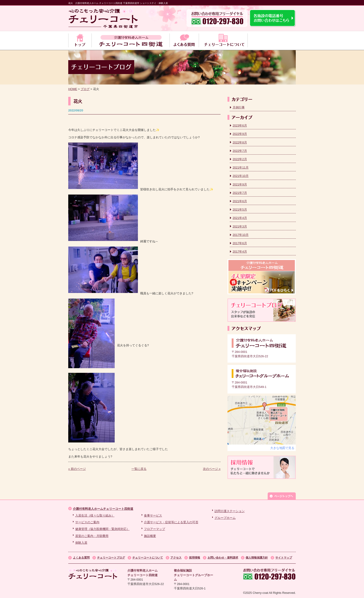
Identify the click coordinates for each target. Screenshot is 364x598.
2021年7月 (240, 193)
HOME (73, 89)
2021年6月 (240, 201)
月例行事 (239, 107)
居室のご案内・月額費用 (92, 536)
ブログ (85, 89)
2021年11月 (241, 167)
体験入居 (81, 543)
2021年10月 (241, 176)
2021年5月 (240, 210)
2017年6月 (240, 243)
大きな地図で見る (282, 448)
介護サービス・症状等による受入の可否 (171, 522)
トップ (80, 41)
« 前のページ (77, 469)
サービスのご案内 (87, 522)
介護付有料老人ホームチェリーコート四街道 (103, 509)
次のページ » (212, 469)
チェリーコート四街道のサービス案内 (130, 41)
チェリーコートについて (223, 41)
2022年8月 (240, 142)
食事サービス (153, 515)
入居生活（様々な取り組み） (95, 515)
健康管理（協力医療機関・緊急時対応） (102, 529)
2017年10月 (241, 235)
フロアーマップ (154, 529)
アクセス (176, 558)
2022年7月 (240, 151)
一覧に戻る (139, 469)
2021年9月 (240, 184)
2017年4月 (240, 252)
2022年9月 (240, 134)
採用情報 (195, 558)
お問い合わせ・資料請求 (223, 558)
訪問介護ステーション (230, 511)
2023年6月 (240, 125)
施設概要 (150, 536)
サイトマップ (284, 558)
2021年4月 (240, 218)
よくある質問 (184, 41)
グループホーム (225, 518)
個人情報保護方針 (257, 558)
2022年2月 (240, 159)
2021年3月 (240, 226)
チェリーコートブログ (111, 558)
